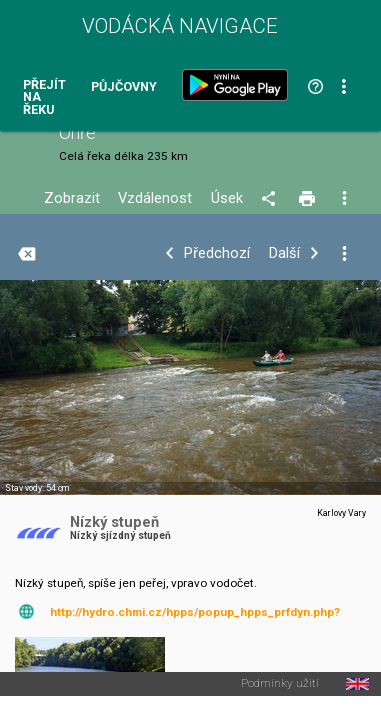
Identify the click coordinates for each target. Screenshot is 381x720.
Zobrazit (72, 198)
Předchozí (217, 253)
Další (284, 253)
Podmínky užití (280, 684)
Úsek (227, 198)
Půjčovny (124, 87)
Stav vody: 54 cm (37, 488)
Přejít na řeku (44, 98)
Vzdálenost (155, 198)
